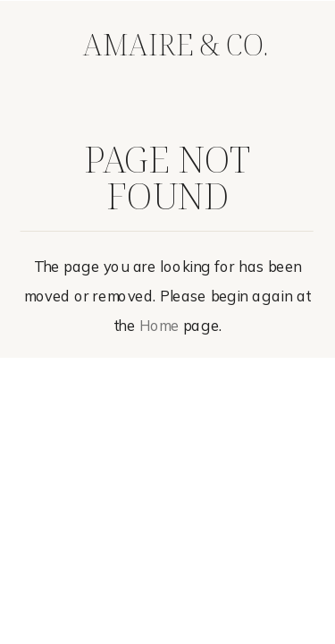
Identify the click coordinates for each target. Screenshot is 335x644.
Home (159, 326)
